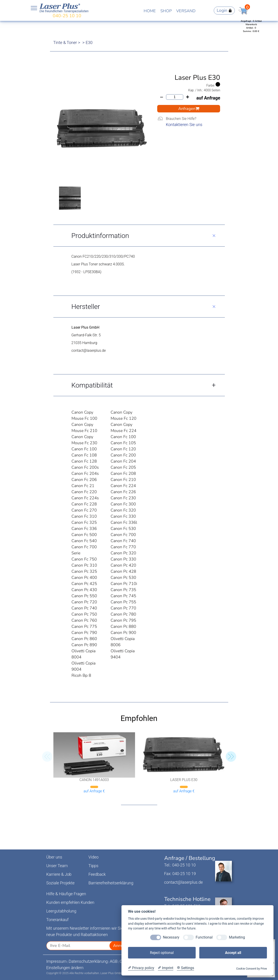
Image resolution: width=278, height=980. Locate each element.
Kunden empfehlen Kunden (70, 902)
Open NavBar (34, 8)
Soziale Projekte (61, 883)
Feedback (97, 874)
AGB (114, 961)
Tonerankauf (58, 920)
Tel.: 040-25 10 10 (180, 865)
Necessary (171, 937)
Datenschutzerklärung (88, 961)
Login (224, 10)
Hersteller (86, 307)
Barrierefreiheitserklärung (111, 883)
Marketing (237, 937)
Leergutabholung (61, 911)
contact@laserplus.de (184, 882)
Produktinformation (100, 236)
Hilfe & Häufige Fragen (66, 894)
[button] (231, 757)
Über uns (54, 857)
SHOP (166, 11)
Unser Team (57, 866)
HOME (150, 11)
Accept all (233, 953)
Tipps (93, 866)
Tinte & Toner (65, 42)
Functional (204, 937)
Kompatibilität (92, 385)
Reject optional (162, 953)
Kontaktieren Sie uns (184, 125)
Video (94, 857)
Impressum (57, 961)
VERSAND (186, 11)
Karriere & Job (59, 874)
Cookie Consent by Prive (252, 969)
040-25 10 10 (67, 16)
